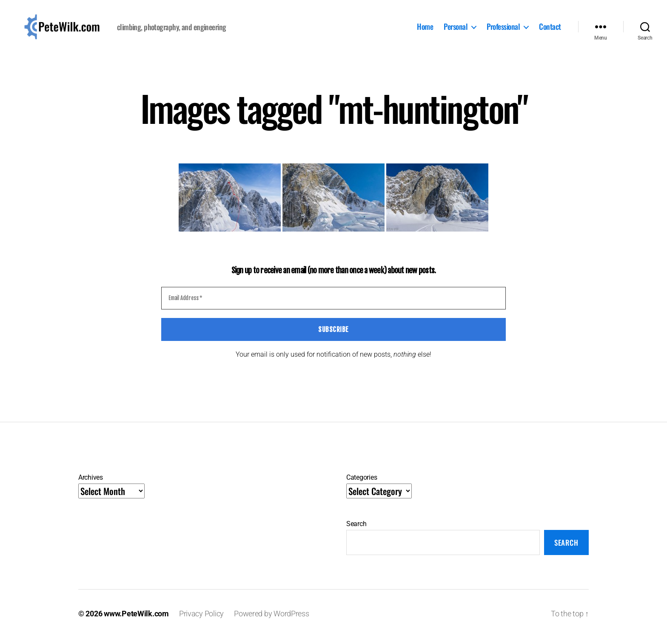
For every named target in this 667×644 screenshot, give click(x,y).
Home (425, 30)
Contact (550, 30)
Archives (91, 484)
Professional (503, 30)
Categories (362, 484)
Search (356, 530)
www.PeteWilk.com (136, 620)
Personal (456, 30)
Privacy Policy (201, 620)
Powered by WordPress (272, 620)
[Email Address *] (333, 305)
